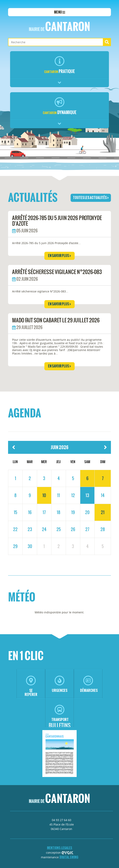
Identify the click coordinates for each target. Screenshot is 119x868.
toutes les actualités (91, 198)
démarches (89, 684)
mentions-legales (60, 848)
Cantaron (60, 26)
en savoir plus (60, 256)
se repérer (31, 686)
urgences (60, 684)
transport (60, 713)
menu (60, 12)
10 (44, 495)
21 (103, 512)
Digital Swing (69, 857)
